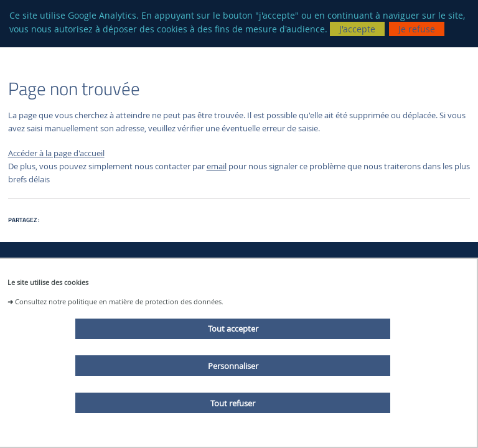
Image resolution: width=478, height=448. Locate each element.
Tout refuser (233, 403)
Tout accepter (233, 329)
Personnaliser (233, 366)
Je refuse (417, 29)
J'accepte (357, 29)
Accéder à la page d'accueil (56, 153)
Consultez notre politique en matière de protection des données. (119, 301)
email (217, 166)
